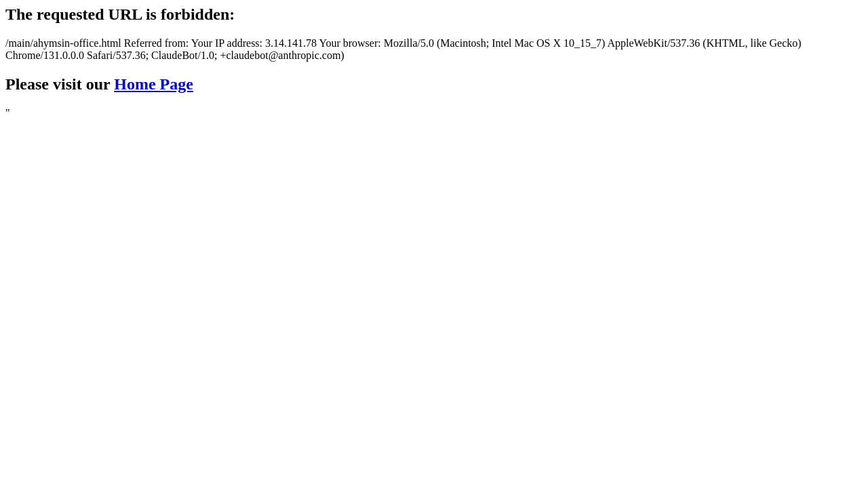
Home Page (154, 84)
